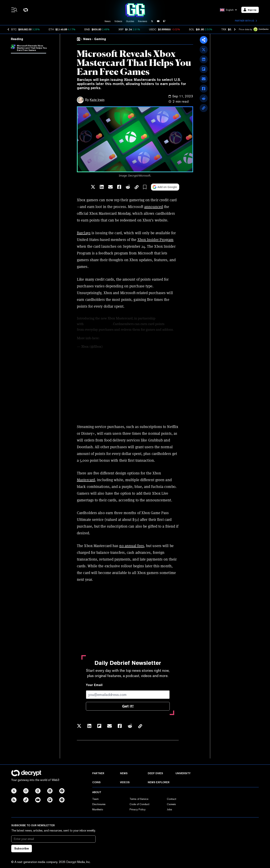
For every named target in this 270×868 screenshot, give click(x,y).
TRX (224, 29)
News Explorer (159, 782)
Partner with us (246, 21)
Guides (130, 21)
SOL (192, 29)
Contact (172, 799)
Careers (171, 804)
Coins (96, 782)
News (108, 21)
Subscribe (22, 848)
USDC (153, 29)
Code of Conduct (139, 804)
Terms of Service (139, 799)
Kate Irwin (97, 100)
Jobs (169, 809)
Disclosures (99, 804)
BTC (14, 29)
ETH (51, 29)
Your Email (94, 685)
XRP (121, 29)
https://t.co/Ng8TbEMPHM (121, 338)
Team (95, 799)
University (183, 773)
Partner (98, 773)
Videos (118, 21)
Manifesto (98, 809)
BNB (87, 29)
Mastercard (86, 480)
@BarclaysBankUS (98, 324)
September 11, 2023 (117, 347)
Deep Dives (155, 773)
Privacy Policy (138, 809)
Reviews (143, 21)
